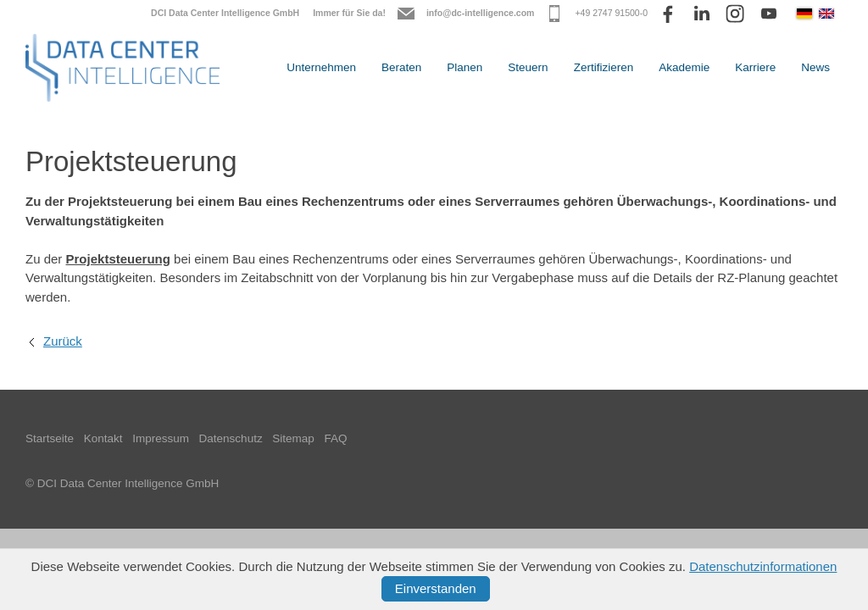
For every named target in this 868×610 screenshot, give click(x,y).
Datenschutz (231, 438)
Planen (465, 67)
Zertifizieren (604, 67)
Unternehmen (321, 67)
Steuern (528, 67)
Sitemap (293, 438)
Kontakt (103, 438)
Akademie (684, 67)
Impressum (161, 438)
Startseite (50, 438)
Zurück (63, 341)
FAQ (336, 438)
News (815, 67)
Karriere (755, 67)
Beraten (401, 67)
